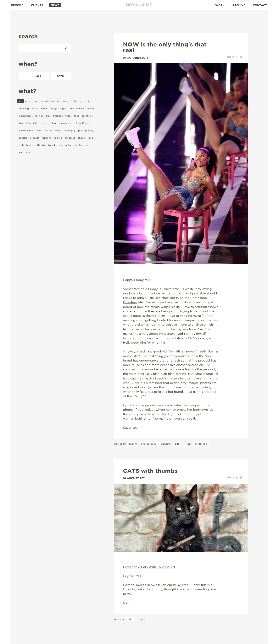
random (46, 138)
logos (55, 123)
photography (86, 130)
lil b (47, 123)
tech (21, 145)
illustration (25, 123)
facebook (237, 57)
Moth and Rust (139, 5)
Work (220, 5)
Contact (260, 5)
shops (81, 138)
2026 (60, 76)
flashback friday (62, 116)
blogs (78, 101)
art (59, 101)
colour (43, 108)
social (91, 138)
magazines (67, 123)
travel (52, 145)
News (55, 5)
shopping (70, 138)
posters (23, 138)
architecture (48, 101)
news (58, 130)
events (91, 108)
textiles (30, 145)
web (21, 152)
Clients (37, 5)
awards (67, 101)
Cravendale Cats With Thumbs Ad (149, 567)
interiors (38, 123)
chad (34, 108)
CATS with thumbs (150, 471)
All (39, 76)
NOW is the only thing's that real (165, 47)
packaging (69, 130)
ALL (28, 152)
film (48, 116)
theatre (41, 145)
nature (49, 130)
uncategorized (82, 145)
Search (66, 48)
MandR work (26, 130)
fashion (39, 116)
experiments (26, 116)
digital (64, 108)
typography (64, 145)
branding (24, 108)
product (35, 138)
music (39, 130)
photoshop (201, 444)
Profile (17, 5)
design (54, 108)
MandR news (83, 123)
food (77, 116)
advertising (32, 101)
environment (77, 108)
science (58, 138)
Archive (239, 5)
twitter (241, 57)
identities (87, 116)
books (87, 101)
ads (21, 101)
